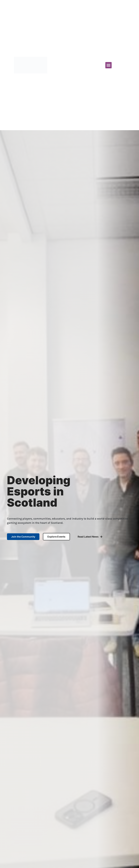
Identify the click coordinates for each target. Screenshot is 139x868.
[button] (108, 65)
